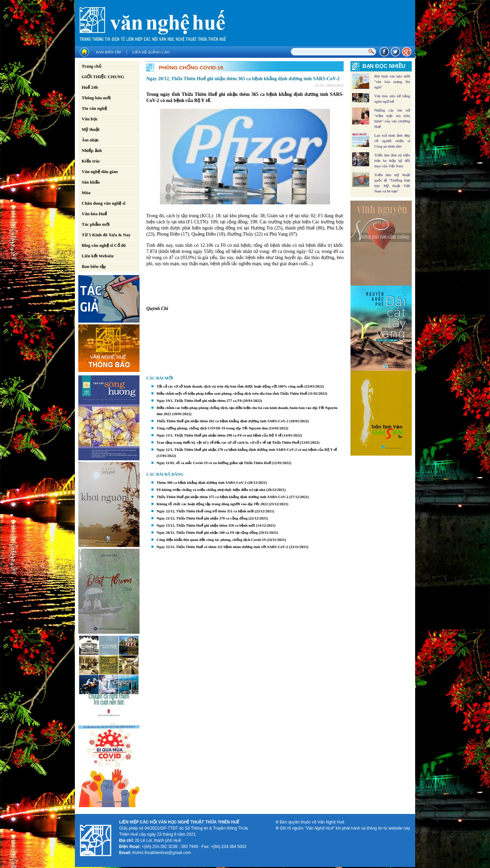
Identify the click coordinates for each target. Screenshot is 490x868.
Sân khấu (91, 182)
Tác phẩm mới (96, 224)
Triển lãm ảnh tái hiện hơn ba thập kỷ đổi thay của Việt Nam (392, 160)
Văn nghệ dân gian (100, 172)
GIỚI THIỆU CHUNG (103, 77)
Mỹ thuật (91, 129)
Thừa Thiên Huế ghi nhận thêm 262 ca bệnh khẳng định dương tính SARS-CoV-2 (222, 421)
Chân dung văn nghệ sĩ (103, 203)
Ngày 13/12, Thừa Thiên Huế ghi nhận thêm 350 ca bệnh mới (206, 525)
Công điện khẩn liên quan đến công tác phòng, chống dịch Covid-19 (211, 540)
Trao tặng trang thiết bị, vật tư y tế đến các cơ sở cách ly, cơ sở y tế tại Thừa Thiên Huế (228, 442)
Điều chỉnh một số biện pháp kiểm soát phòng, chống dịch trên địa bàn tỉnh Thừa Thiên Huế (232, 393)
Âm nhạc (90, 140)
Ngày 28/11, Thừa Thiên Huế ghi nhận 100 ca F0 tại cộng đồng (207, 532)
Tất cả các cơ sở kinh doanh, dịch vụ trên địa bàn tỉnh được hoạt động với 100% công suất (230, 386)
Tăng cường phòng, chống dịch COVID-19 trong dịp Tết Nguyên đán (212, 428)
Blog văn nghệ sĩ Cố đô (104, 245)
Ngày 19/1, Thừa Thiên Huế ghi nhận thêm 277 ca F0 (199, 401)
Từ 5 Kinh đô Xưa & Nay (106, 235)
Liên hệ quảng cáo (151, 52)
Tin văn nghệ (94, 108)
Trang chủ (92, 66)
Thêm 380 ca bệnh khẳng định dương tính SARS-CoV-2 (201, 482)
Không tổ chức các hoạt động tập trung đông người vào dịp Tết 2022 (212, 504)
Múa (86, 193)
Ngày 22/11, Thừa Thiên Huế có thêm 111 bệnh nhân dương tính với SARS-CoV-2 (222, 547)
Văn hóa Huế (94, 214)
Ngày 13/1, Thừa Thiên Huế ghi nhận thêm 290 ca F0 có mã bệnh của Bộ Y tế (219, 435)
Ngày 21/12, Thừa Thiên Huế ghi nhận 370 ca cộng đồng (202, 518)
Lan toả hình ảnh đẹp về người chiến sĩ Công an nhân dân (392, 141)
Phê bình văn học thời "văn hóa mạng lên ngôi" (392, 82)
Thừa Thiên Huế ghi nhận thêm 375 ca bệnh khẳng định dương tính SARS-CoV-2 (222, 497)
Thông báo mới (96, 98)
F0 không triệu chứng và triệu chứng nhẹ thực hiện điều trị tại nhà (211, 490)
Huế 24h (90, 87)
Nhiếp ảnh (92, 150)
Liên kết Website (98, 256)
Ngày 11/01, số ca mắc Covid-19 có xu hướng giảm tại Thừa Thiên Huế (214, 463)
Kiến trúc (91, 161)
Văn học (90, 119)
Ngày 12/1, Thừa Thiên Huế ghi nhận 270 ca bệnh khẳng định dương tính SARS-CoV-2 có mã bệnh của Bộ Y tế (247, 449)
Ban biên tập (109, 52)
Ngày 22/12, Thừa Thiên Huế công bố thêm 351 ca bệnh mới (205, 511)
